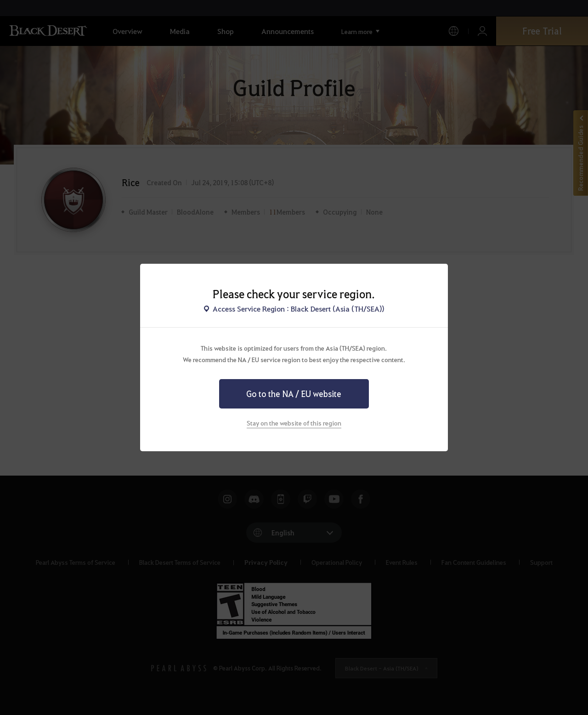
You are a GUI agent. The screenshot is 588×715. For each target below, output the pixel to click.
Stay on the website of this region (294, 423)
